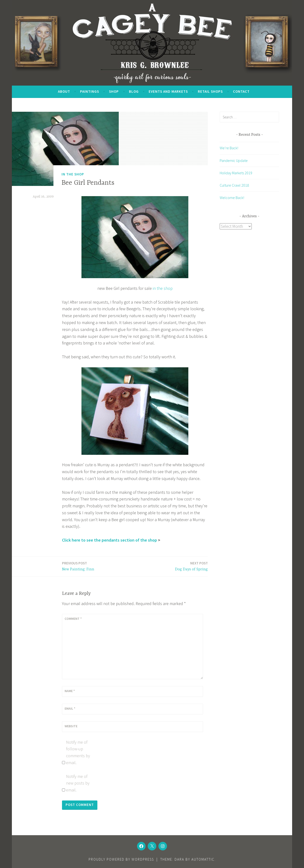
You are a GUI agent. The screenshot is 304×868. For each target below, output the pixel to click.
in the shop (163, 288)
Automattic (203, 859)
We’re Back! (229, 148)
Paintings (90, 91)
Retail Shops (210, 91)
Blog (134, 91)
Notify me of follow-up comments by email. (78, 752)
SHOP (114, 91)
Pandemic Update (234, 160)
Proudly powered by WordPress (121, 859)
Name (70, 691)
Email (70, 708)
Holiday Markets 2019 (236, 173)
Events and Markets (168, 91)
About (64, 91)
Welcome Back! (232, 198)
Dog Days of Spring (191, 566)
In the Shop (73, 174)
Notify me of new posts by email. (78, 783)
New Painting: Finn (78, 566)
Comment (73, 619)
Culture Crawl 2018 (234, 185)
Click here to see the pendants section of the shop (109, 540)
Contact (241, 91)
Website (71, 726)
